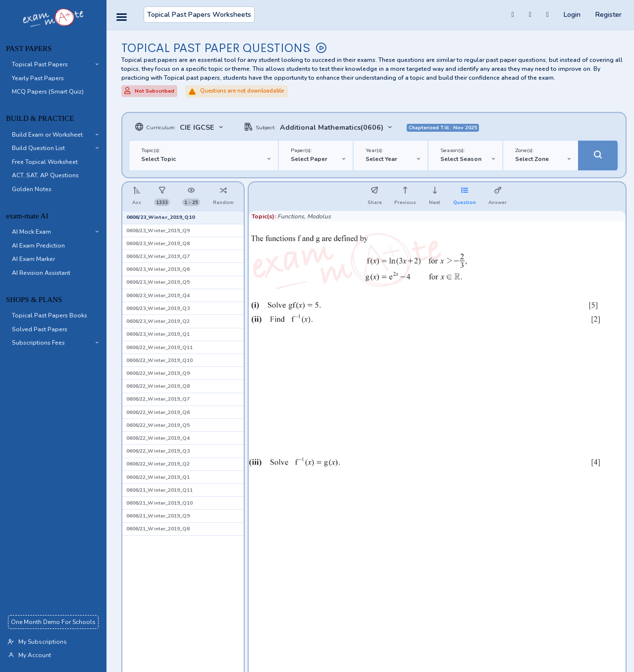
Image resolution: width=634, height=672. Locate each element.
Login (572, 15)
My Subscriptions (37, 642)
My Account (29, 655)
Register (608, 15)
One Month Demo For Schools (53, 622)
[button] (53, 65)
